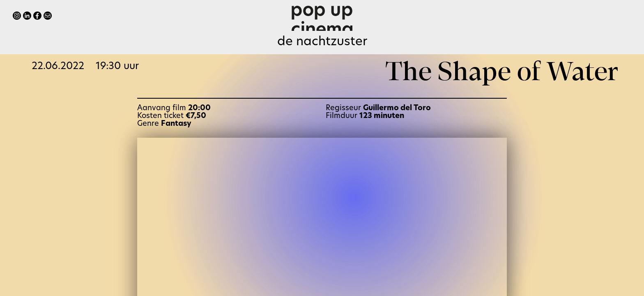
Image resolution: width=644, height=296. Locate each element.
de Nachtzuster (322, 42)
